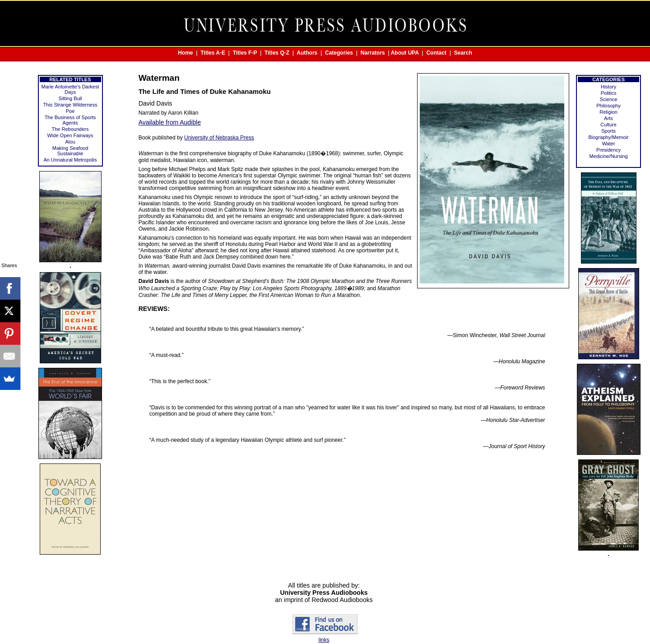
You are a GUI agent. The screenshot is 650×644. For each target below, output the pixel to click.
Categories (339, 53)
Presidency (608, 150)
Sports (608, 131)
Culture (608, 125)
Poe (70, 111)
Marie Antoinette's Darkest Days (70, 89)
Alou (70, 142)
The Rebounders (70, 129)
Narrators (373, 53)
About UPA (405, 53)
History (608, 87)
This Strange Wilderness (70, 105)
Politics (609, 93)
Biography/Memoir (608, 137)
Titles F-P (245, 53)
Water (609, 144)
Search (463, 53)
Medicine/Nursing (609, 156)
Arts (608, 118)
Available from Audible (170, 122)
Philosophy (608, 106)
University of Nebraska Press (219, 138)
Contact (436, 53)
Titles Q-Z (277, 53)
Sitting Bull (70, 98)
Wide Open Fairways (70, 135)
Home (185, 53)
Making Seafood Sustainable (70, 151)
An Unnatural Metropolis (70, 160)
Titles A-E (213, 53)
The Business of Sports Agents (70, 120)
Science (609, 99)
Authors (307, 53)
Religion (608, 112)
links (324, 640)
